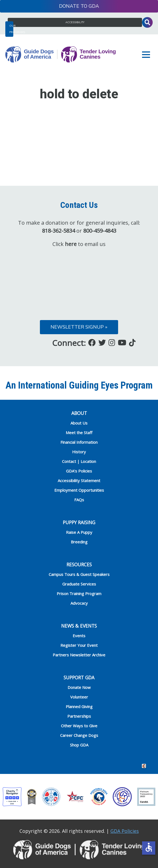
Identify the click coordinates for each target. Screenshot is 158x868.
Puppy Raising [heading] (79, 522)
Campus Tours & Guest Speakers (79, 574)
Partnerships (79, 716)
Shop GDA (79, 745)
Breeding (79, 542)
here (71, 244)
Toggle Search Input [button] (147, 22)
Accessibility (75, 22)
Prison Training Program (79, 594)
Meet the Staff (79, 433)
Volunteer (79, 697)
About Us (79, 423)
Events (79, 636)
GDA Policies (125, 831)
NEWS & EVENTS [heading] (79, 626)
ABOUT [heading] (79, 413)
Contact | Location (79, 461)
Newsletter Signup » (79, 327)
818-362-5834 (59, 231)
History (79, 452)
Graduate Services (79, 584)
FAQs (79, 500)
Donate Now (79, 687)
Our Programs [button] (11, 29)
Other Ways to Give (79, 726)
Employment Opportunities (79, 490)
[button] (147, 55)
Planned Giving (79, 706)
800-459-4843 (100, 231)
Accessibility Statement (79, 481)
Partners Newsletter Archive (79, 655)
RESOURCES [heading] (79, 564)
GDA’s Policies (79, 471)
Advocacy (79, 603)
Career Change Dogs (79, 735)
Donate (69, 6)
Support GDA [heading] (79, 677)
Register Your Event (79, 645)
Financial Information (79, 442)
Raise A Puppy (79, 532)
